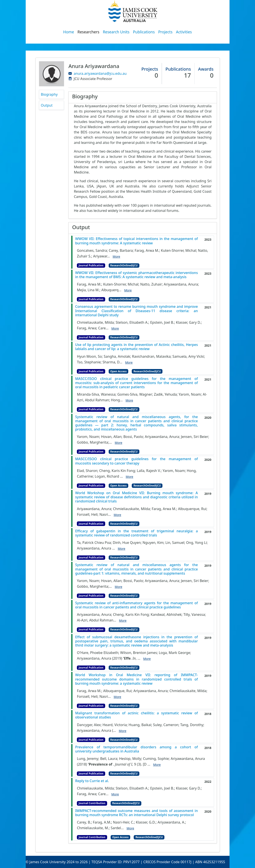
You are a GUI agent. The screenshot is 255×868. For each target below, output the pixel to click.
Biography (49, 94)
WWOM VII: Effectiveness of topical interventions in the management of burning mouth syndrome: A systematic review (136, 241)
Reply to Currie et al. (92, 781)
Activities (184, 32)
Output (47, 105)
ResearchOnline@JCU (124, 265)
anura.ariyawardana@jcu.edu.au (100, 73)
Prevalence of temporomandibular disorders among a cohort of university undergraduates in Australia (136, 749)
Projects (165, 32)
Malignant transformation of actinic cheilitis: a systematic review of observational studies (136, 715)
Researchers (88, 32)
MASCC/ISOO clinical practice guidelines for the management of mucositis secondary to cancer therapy (136, 461)
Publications (144, 32)
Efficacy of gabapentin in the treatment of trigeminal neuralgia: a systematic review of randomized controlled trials (136, 533)
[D (145, 764)
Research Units (116, 32)
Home (69, 32)
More (116, 256)
